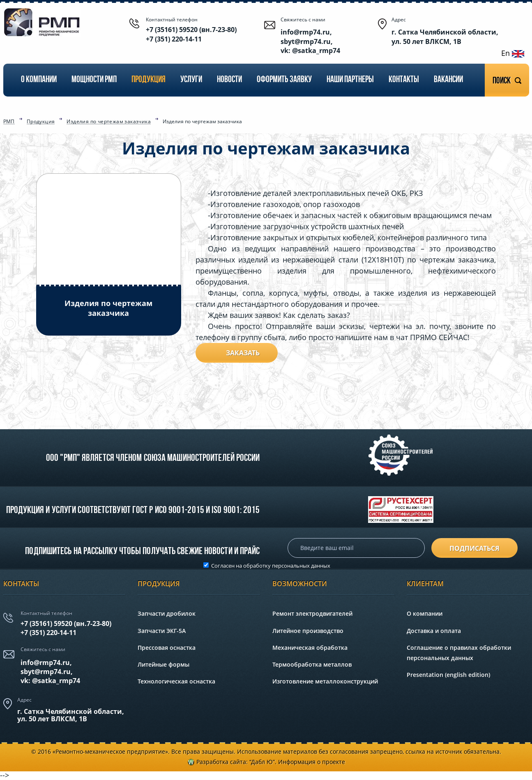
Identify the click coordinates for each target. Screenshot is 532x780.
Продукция (149, 80)
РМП (9, 122)
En (513, 53)
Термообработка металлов (312, 664)
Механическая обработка (310, 648)
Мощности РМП (94, 80)
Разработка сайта (221, 762)
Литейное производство (308, 631)
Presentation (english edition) (448, 675)
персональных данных (301, 566)
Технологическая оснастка (176, 681)
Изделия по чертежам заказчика (109, 122)
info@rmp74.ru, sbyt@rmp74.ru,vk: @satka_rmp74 (50, 672)
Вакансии (448, 80)
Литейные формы (164, 664)
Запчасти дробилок (167, 613)
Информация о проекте (312, 762)
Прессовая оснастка (167, 648)
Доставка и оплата (434, 631)
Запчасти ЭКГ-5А (162, 631)
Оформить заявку (284, 80)
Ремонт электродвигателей (312, 613)
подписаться (474, 548)
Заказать (243, 353)
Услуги (191, 80)
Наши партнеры (350, 80)
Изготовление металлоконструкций (325, 681)
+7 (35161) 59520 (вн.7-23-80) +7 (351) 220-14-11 (191, 34)
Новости (229, 80)
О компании (39, 80)
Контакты (404, 80)
